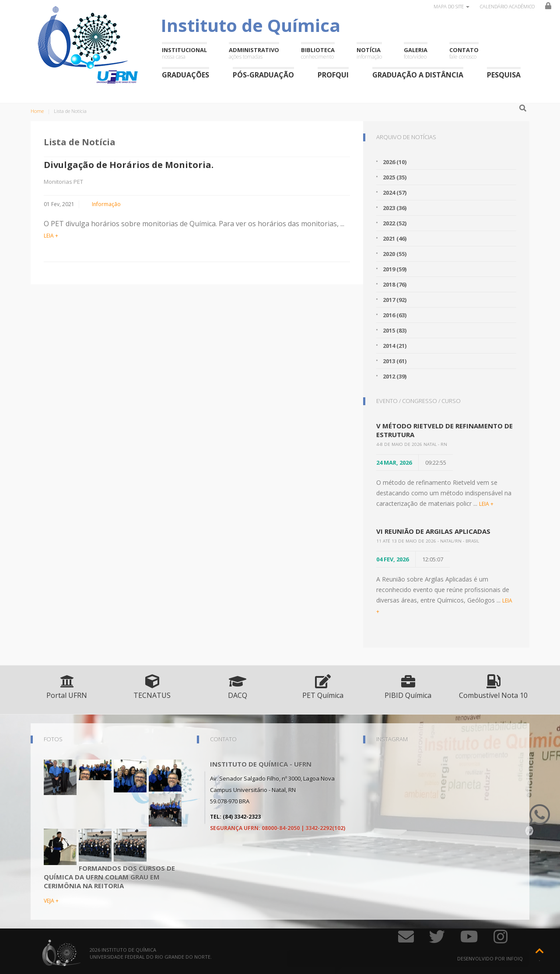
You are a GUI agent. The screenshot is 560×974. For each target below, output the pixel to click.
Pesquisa (504, 75)
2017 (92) (395, 300)
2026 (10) (395, 162)
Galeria (416, 53)
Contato (464, 53)
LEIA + (51, 236)
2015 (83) (395, 330)
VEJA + (51, 901)
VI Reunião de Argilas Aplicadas (433, 531)
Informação (106, 204)
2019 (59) (395, 269)
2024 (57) (395, 193)
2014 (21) (395, 346)
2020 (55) (395, 254)
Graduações (185, 75)
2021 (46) (395, 238)
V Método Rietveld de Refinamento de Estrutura (444, 430)
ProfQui (333, 75)
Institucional (184, 53)
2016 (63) (395, 315)
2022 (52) (395, 223)
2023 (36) (395, 208)
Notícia (369, 53)
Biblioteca (318, 53)
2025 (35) (395, 177)
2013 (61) (395, 361)
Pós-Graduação (263, 75)
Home (37, 111)
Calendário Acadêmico (507, 6)
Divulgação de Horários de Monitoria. (129, 165)
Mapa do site (451, 6)
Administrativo (254, 53)
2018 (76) (395, 284)
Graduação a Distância (418, 75)
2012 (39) (395, 376)
